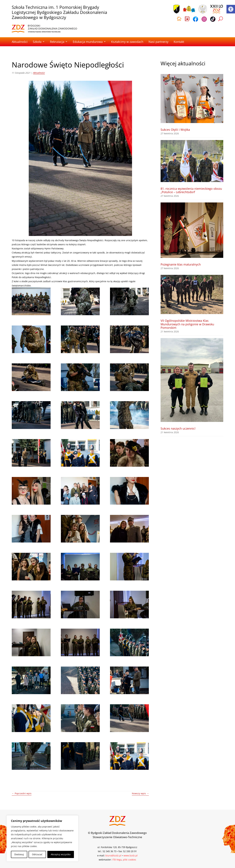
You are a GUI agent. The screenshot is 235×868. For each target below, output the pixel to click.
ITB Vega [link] (117, 860)
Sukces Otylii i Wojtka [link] (175, 130)
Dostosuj (19, 854)
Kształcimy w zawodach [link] (127, 42)
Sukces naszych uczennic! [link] (178, 428)
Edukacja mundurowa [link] (88, 42)
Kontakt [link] (179, 42)
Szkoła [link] (37, 42)
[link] (231, 9)
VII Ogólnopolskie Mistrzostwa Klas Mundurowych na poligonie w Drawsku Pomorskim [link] (187, 324)
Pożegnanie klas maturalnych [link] (181, 264)
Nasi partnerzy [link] (158, 42)
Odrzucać (37, 854)
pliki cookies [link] (129, 860)
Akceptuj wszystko (61, 854)
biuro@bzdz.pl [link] (113, 855)
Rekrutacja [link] (57, 42)
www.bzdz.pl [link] (131, 855)
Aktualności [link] (20, 42)
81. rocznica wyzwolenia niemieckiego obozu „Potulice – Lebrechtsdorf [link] (191, 190)
